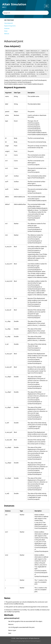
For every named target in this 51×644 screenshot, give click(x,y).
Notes (6, 31)
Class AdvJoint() (8, 23)
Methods (7, 34)
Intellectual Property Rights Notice (20, 641)
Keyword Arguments (10, 26)
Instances (7, 28)
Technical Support (36, 641)
